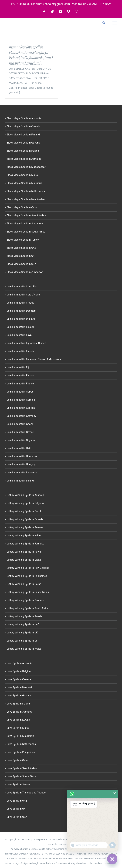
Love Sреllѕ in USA (17, 817)
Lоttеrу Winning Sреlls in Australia (26, 495)
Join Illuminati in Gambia (21, 400)
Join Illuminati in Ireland (20, 481)
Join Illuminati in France (20, 384)
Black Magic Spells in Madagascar (26, 167)
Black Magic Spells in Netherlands (26, 191)
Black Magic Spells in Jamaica (24, 159)
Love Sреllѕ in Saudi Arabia (22, 768)
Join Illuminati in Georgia (21, 408)
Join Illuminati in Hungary (21, 464)
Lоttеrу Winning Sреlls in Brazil (24, 511)
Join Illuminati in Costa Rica (22, 287)
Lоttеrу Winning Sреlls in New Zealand (28, 568)
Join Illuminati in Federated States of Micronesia (34, 359)
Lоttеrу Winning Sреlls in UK (22, 633)
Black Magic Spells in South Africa (26, 232)
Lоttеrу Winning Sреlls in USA (23, 641)
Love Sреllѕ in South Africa (21, 776)
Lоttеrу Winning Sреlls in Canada (25, 519)
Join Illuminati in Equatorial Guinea (26, 343)
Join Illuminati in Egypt (20, 335)
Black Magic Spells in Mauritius (24, 183)
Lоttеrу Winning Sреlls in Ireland (24, 536)
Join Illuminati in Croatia (20, 303)
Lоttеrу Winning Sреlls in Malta (24, 560)
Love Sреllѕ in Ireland (18, 704)
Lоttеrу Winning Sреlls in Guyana (25, 527)
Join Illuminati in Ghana (20, 424)
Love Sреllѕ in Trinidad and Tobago (26, 793)
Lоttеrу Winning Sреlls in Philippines (27, 576)
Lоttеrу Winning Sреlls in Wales (24, 649)
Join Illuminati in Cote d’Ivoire (23, 295)
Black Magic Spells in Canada (23, 126)
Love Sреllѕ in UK (16, 809)
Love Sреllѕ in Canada (19, 679)
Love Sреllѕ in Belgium (19, 671)
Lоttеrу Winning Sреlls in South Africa (28, 608)
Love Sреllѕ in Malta (18, 728)
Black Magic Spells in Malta (22, 175)
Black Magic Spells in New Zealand (26, 199)
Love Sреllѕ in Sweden (19, 784)
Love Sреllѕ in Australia (19, 663)
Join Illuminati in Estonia (21, 351)
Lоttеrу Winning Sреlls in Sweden (25, 616)
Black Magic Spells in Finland (23, 135)
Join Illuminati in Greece (20, 432)
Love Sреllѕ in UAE (17, 801)
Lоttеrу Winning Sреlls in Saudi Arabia (28, 592)
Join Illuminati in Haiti (19, 448)
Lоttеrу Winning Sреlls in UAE (23, 624)
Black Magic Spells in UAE (21, 248)
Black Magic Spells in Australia (24, 118)
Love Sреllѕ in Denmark (20, 687)
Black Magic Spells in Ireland (23, 151)
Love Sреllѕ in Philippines (21, 752)
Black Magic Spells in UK (21, 256)
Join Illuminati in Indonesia (22, 473)
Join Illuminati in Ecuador (21, 327)
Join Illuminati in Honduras (22, 456)
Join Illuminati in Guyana (21, 440)
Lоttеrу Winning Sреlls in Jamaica (25, 544)
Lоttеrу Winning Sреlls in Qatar (24, 584)
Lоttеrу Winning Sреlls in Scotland (26, 600)
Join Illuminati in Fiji (18, 367)
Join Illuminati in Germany (21, 416)
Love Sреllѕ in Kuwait (18, 720)
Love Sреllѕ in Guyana (19, 696)
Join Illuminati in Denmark (21, 311)
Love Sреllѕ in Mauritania (21, 736)
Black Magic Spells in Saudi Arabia (26, 215)
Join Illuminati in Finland (21, 375)
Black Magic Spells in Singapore (25, 224)
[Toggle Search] (104, 23)
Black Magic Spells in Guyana (23, 143)
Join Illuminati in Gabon (20, 392)
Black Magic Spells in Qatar (22, 207)
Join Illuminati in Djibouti (21, 319)
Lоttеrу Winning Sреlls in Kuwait (24, 552)
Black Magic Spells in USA (21, 264)
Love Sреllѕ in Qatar (18, 760)
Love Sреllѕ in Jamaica (19, 712)
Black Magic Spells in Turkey (23, 240)
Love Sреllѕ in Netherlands (21, 744)
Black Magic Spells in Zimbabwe (25, 272)
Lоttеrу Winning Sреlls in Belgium (25, 503)
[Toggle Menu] (115, 23)
